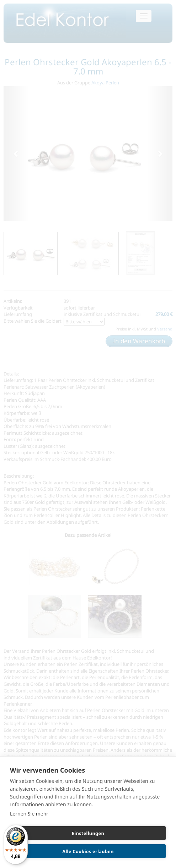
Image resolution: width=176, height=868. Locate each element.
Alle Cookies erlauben (88, 851)
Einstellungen (88, 833)
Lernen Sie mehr (29, 814)
